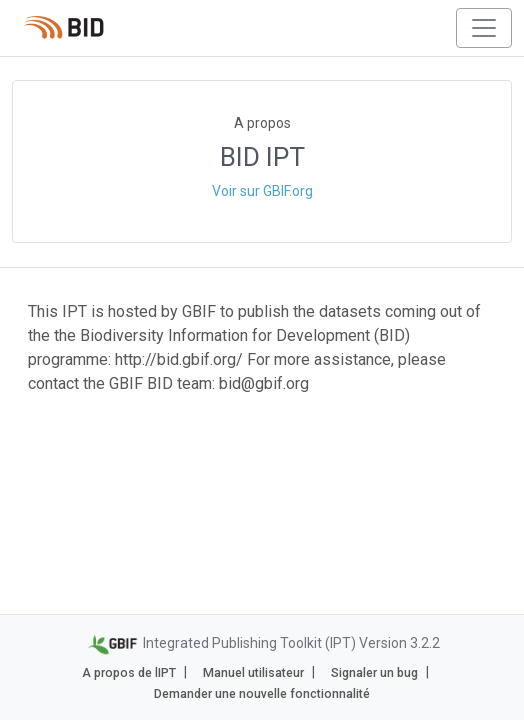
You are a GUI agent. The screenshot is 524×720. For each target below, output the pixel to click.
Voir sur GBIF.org (262, 191)
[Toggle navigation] (484, 28)
